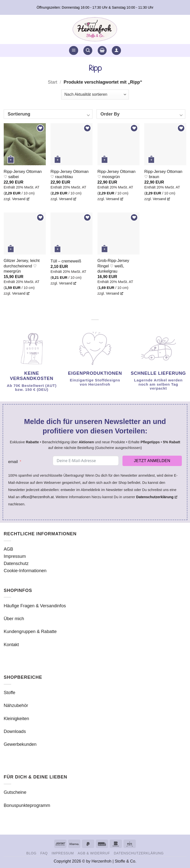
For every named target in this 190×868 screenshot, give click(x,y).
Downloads (15, 731)
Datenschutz (16, 563)
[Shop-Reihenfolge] (95, 94)
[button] (73, 51)
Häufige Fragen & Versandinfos (35, 606)
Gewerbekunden (20, 744)
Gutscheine (15, 792)
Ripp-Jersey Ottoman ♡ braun (163, 174)
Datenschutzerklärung (139, 853)
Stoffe (10, 693)
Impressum (15, 556)
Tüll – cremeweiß (66, 261)
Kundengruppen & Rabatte (30, 632)
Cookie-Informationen (25, 571)
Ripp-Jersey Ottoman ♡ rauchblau (70, 174)
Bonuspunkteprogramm (27, 805)
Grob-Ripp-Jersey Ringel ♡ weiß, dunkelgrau (113, 266)
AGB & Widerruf (94, 853)
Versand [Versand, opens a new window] (21, 199)
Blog (31, 853)
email (13, 462)
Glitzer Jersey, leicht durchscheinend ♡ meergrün (22, 266)
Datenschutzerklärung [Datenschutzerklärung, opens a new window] (157, 497)
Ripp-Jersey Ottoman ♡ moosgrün (117, 174)
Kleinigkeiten (16, 719)
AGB (8, 549)
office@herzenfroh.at (37, 497)
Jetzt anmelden (152, 461)
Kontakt (11, 645)
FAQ (44, 853)
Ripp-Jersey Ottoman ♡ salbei (23, 174)
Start (52, 82)
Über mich (14, 619)
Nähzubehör (16, 705)
